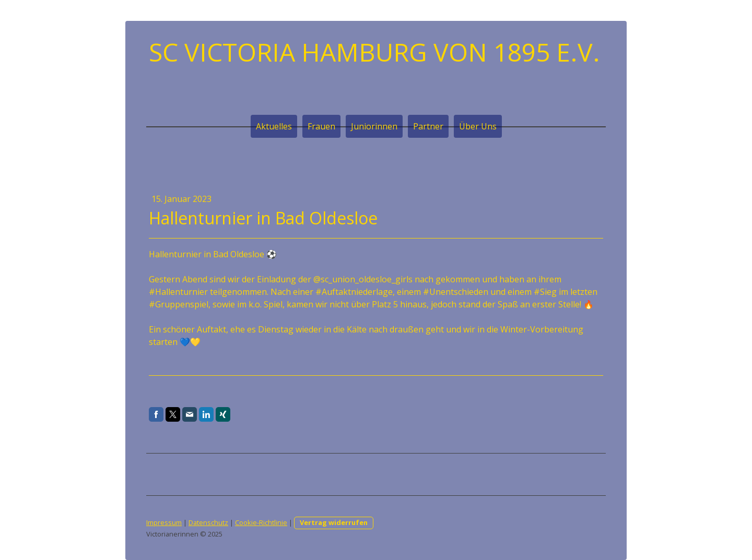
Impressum (164, 522)
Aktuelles (274, 126)
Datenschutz (208, 522)
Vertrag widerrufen (334, 522)
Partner (428, 126)
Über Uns (478, 126)
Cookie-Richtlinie (261, 522)
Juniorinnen (374, 126)
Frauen (321, 126)
